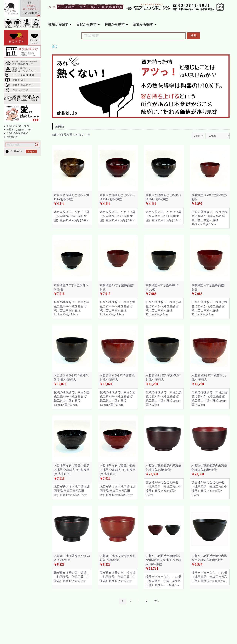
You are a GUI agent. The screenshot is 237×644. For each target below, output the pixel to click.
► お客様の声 (11, 137)
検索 (193, 36)
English (32, 151)
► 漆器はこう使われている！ (18, 130)
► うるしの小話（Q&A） (16, 133)
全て (55, 47)
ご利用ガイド (16, 151)
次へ (157, 601)
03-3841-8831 (194, 5)
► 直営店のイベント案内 (16, 126)
